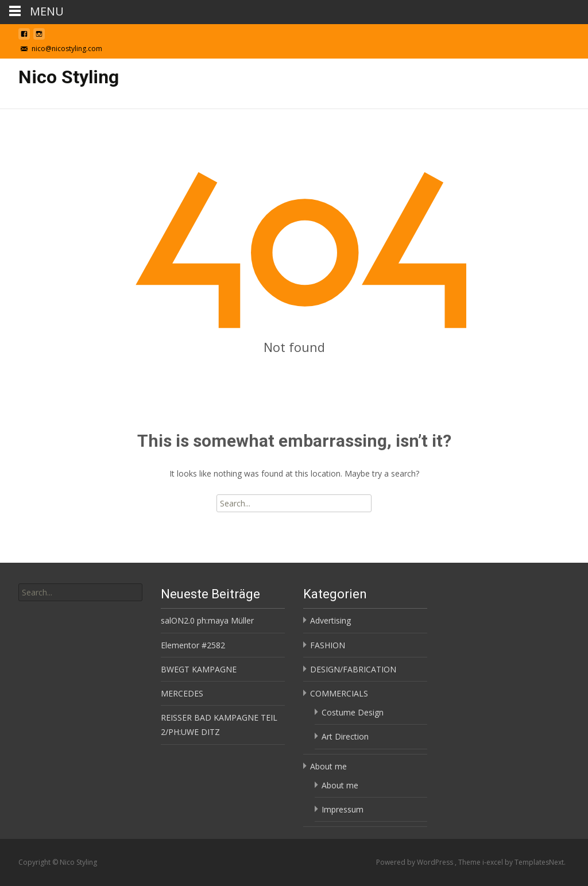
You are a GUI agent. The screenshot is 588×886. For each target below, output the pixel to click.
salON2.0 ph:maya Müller (207, 620)
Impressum (343, 809)
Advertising (330, 620)
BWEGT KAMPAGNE (199, 669)
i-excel (494, 862)
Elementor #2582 (193, 645)
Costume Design (353, 712)
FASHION (328, 645)
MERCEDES (182, 693)
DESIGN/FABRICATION (353, 669)
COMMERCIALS (339, 693)
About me (328, 766)
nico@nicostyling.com (67, 49)
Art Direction (345, 736)
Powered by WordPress (415, 862)
